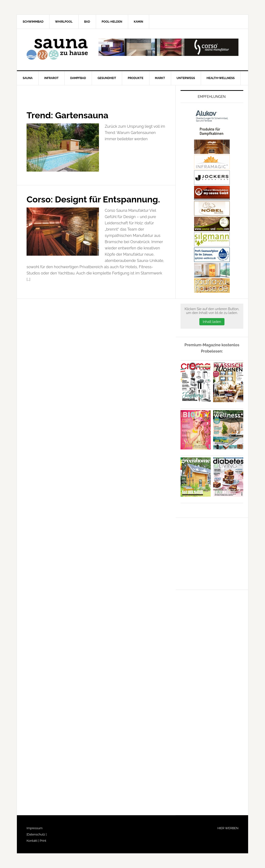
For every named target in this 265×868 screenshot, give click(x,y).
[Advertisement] (217, 553)
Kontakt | (33, 841)
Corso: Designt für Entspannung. (93, 199)
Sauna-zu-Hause (58, 49)
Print (42, 841)
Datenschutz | (37, 834)
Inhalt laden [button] (212, 322)
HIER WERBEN (228, 828)
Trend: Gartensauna (67, 115)
